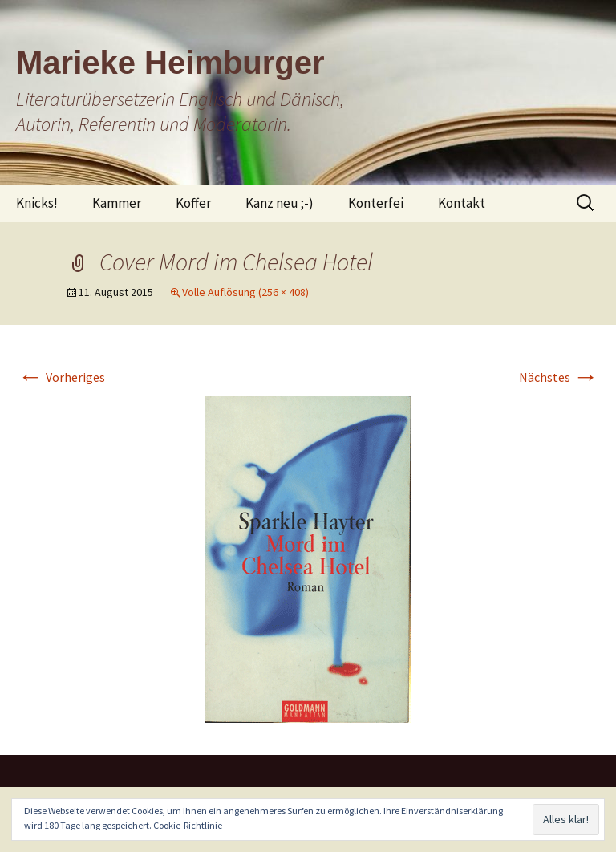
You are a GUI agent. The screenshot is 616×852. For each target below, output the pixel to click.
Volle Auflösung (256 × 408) (245, 292)
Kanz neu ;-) (280, 203)
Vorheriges (61, 377)
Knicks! (37, 203)
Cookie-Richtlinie (188, 825)
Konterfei (376, 203)
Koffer (193, 203)
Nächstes (559, 377)
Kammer (117, 203)
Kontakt (462, 203)
